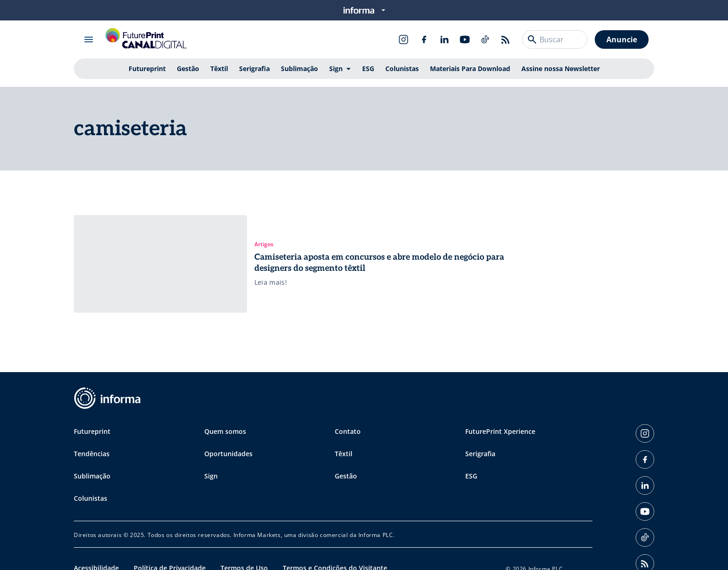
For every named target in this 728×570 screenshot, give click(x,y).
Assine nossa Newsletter (561, 69)
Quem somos (225, 431)
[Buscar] (532, 39)
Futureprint (147, 69)
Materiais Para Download (470, 69)
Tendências (92, 454)
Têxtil (219, 69)
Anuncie (622, 39)
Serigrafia (254, 69)
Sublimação (299, 69)
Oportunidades (228, 454)
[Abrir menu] (89, 39)
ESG (368, 69)
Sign (336, 69)
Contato (348, 431)
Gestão (188, 69)
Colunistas (402, 69)
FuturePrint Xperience (500, 431)
